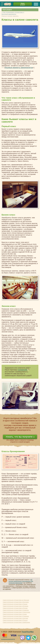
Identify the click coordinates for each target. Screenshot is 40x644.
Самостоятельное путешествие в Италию (15, 608)
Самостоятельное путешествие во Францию (16, 600)
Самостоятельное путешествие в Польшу (15, 620)
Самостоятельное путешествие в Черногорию (16, 612)
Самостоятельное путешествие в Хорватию (16, 610)
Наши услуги (23, 4)
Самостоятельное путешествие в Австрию (15, 618)
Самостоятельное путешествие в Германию (16, 616)
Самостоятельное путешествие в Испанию (15, 606)
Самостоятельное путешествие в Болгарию (16, 602)
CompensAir (23, 370)
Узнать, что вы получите (19, 437)
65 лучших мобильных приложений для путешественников (21, 581)
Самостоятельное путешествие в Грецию (15, 604)
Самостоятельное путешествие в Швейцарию (16, 622)
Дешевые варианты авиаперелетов (19, 68)
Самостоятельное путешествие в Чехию (15, 614)
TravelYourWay (28, 632)
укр (2, 3)
